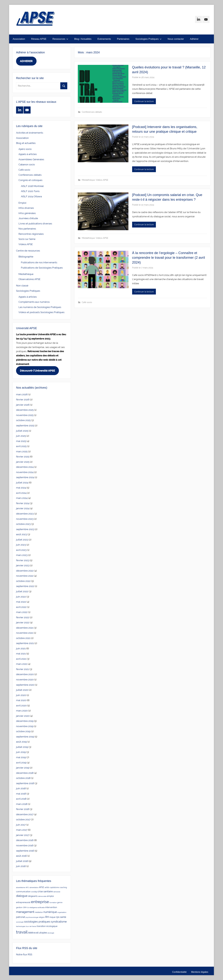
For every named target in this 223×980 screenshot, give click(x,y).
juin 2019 (21, 752)
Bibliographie (26, 257)
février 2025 (23, 457)
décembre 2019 (25, 721)
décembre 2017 (25, 814)
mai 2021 (21, 654)
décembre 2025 (25, 410)
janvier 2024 (23, 508)
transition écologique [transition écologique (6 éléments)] (47, 926)
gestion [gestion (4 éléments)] (19, 907)
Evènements (104, 39)
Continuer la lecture (144, 101)
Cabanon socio (27, 164)
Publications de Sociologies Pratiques (42, 268)
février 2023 (23, 560)
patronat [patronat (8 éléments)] (21, 917)
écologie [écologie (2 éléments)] (51, 933)
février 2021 (22, 669)
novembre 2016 (25, 845)
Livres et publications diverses (35, 224)
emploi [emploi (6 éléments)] (50, 896)
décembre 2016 (25, 840)
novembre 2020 (25, 680)
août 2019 (21, 742)
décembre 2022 (25, 571)
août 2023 (21, 534)
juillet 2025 (22, 431)
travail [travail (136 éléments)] (22, 932)
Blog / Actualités (83, 39)
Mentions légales (200, 972)
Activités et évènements (30, 133)
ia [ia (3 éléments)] (28, 907)
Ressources (60, 39)
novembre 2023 (25, 519)
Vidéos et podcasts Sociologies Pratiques (41, 312)
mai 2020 (21, 700)
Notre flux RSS (24, 954)
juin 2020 (21, 695)
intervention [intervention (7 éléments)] (51, 907)
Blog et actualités (26, 143)
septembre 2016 (25, 851)
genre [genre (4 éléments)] (60, 902)
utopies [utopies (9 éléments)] (43, 933)
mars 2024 (22, 498)
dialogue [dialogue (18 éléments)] (22, 896)
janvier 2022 (23, 622)
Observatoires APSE (29, 279)
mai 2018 (21, 794)
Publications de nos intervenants (39, 262)
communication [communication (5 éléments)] (23, 892)
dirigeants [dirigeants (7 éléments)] (33, 896)
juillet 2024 (22, 483)
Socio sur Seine (27, 239)
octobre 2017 (23, 819)
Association (19, 39)
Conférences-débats (92, 112)
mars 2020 (22, 711)
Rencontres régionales (31, 234)
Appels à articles (28, 154)
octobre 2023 (23, 524)
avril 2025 (21, 446)
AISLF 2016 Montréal (32, 186)
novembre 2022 (25, 576)
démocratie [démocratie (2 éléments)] (42, 896)
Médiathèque (88, 180)
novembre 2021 (25, 633)
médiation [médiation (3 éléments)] (39, 912)
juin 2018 (21, 788)
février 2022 (23, 617)
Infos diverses (26, 208)
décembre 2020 (25, 674)
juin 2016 (21, 866)
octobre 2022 (23, 581)
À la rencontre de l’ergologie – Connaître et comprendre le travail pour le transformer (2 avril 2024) (169, 258)
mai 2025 (21, 441)
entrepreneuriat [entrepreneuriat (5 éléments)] (23, 902)
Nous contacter (176, 39)
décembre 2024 (25, 467)
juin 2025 (21, 436)
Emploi (22, 203)
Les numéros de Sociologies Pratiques (40, 307)
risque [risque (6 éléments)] (52, 917)
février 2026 (23, 400)
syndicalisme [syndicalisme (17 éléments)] (59, 922)
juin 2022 (21, 597)
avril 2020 (21, 706)
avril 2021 (21, 659)
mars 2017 (22, 830)
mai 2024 (21, 488)
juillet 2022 (22, 591)
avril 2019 (21, 763)
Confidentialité (179, 972)
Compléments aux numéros (34, 302)
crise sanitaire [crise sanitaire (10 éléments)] (45, 891)
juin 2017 (21, 825)
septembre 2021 (25, 643)
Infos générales (27, 213)
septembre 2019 (25, 737)
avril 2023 (21, 550)
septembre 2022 (25, 586)
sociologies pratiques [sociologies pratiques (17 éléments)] (37, 922)
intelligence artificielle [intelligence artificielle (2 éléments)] (37, 907)
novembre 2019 (25, 726)
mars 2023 (22, 555)
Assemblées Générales (31, 159)
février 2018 (23, 809)
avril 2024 (21, 493)
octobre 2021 (23, 638)
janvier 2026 (23, 405)
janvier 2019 (23, 768)
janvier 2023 (23, 565)
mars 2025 (22, 451)
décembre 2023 (25, 514)
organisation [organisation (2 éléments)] (62, 912)
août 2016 (21, 856)
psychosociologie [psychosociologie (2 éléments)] (32, 917)
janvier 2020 (23, 716)
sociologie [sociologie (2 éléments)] (20, 922)
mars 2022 (22, 612)
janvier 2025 (23, 462)
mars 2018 (22, 804)
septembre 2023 (25, 529)
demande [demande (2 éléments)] (57, 892)
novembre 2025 (25, 415)
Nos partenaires (27, 229)
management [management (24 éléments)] (25, 912)
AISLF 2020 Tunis (30, 191)
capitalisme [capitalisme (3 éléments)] (54, 887)
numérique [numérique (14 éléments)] (50, 912)
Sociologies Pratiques (148, 39)
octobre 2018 (23, 778)
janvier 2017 (23, 835)
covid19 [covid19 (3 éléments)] (34, 892)
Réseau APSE (39, 39)
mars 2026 (22, 394)
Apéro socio (25, 149)
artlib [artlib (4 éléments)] (47, 887)
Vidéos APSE (102, 180)
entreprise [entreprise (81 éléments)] (40, 902)
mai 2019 (21, 757)
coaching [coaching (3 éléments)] (63, 887)
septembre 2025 (25, 425)
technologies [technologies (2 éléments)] (21, 926)
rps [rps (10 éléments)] (58, 917)
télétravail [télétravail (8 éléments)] (33, 933)
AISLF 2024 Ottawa (31, 196)
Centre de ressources (28, 251)
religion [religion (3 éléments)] (42, 917)
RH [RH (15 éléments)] (47, 917)
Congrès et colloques (30, 180)
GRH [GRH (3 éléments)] (25, 907)
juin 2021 (21, 648)
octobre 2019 (23, 731)
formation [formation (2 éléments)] (53, 903)
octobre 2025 (23, 420)
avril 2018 (21, 799)
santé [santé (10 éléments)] (63, 917)
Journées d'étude (28, 218)
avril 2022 (21, 607)
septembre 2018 (25, 783)
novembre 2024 (25, 472)
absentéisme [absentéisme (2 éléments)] (21, 887)
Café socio (87, 302)
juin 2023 (21, 545)
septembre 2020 (25, 685)
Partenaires (123, 39)
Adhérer (194, 39)
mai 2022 (21, 602)
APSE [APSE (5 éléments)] (42, 887)
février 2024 (23, 503)
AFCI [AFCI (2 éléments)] (27, 887)
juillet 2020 (22, 690)
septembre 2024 (25, 477)
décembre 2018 (25, 773)
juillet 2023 (22, 540)
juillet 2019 (22, 747)
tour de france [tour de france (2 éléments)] (31, 926)
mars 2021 (22, 664)
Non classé (22, 286)
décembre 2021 (25, 628)
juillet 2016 (22, 861)
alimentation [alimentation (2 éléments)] (34, 887)
